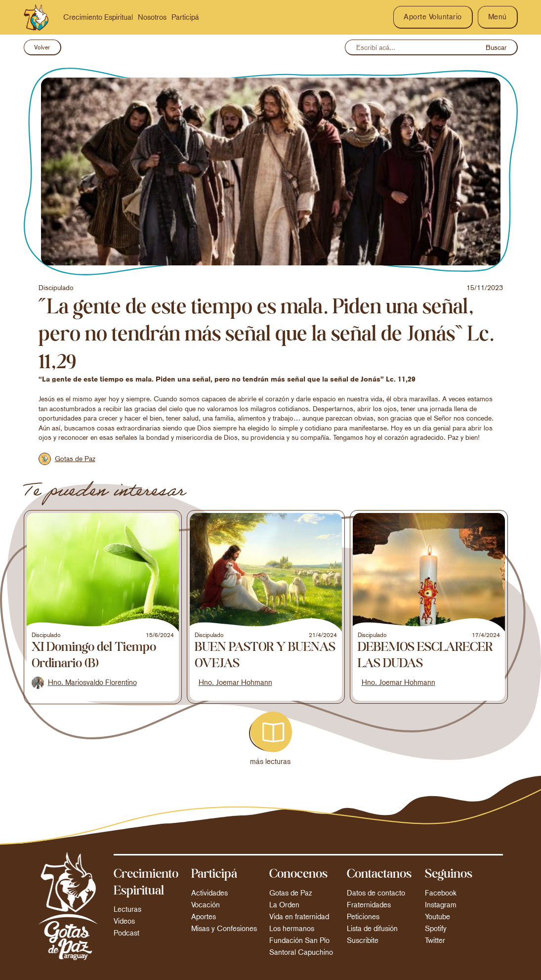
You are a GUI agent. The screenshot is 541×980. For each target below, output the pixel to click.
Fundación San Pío (299, 940)
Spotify (436, 929)
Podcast (126, 933)
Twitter (435, 940)
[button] (498, 17)
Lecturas (127, 909)
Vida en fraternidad (299, 917)
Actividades (209, 893)
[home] (36, 17)
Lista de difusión (372, 929)
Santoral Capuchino (301, 952)
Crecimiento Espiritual (98, 17)
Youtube (437, 917)
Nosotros (152, 17)
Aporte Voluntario (433, 17)
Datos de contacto (376, 893)
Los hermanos (292, 929)
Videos (124, 921)
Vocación (206, 905)
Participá (185, 17)
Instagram (441, 905)
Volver (42, 47)
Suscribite (363, 940)
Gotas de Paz (291, 893)
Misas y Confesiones (224, 929)
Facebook (441, 893)
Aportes (204, 917)
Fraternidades (369, 905)
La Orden (284, 905)
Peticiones (363, 917)
